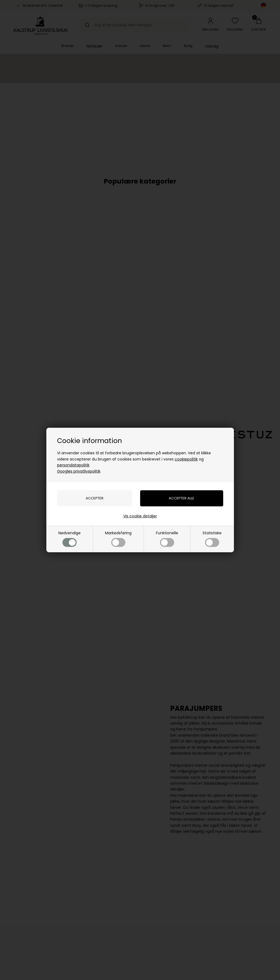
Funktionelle (167, 538)
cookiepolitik (186, 459)
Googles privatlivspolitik (79, 471)
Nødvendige (70, 538)
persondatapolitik (73, 465)
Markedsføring (118, 538)
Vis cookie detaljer (140, 516)
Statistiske (212, 538)
